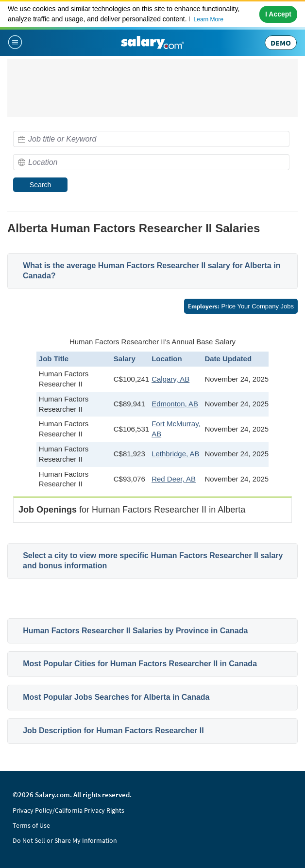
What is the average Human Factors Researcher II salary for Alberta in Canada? (152, 271)
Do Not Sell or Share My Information (65, 840)
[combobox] (151, 139)
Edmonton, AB (175, 404)
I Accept (278, 14)
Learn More (209, 19)
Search (40, 185)
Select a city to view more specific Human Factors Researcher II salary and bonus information (153, 561)
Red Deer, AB (174, 479)
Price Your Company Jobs (241, 306)
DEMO (281, 43)
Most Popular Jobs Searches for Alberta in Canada (116, 697)
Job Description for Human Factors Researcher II (113, 731)
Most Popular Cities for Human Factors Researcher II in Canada (140, 664)
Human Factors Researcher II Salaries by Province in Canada (135, 631)
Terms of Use (31, 825)
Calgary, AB (170, 379)
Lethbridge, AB (175, 454)
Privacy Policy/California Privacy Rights (68, 810)
